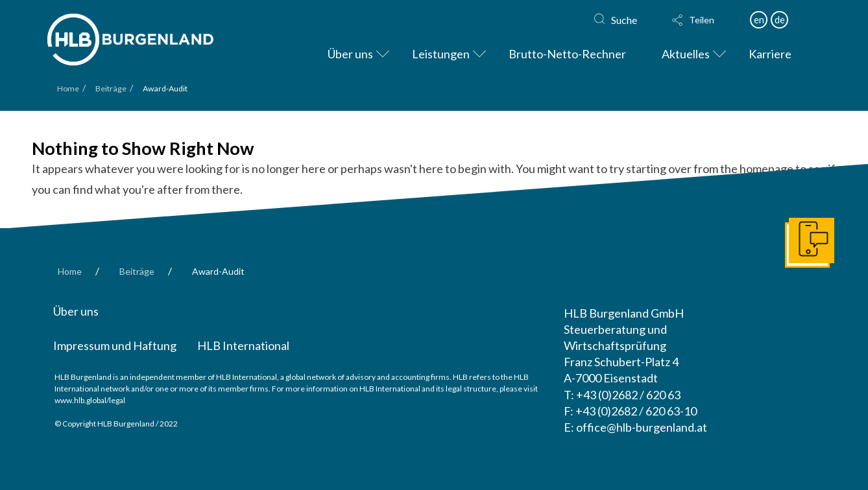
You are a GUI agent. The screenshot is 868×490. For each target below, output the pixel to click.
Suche (624, 20)
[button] (705, 20)
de (780, 19)
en (759, 19)
